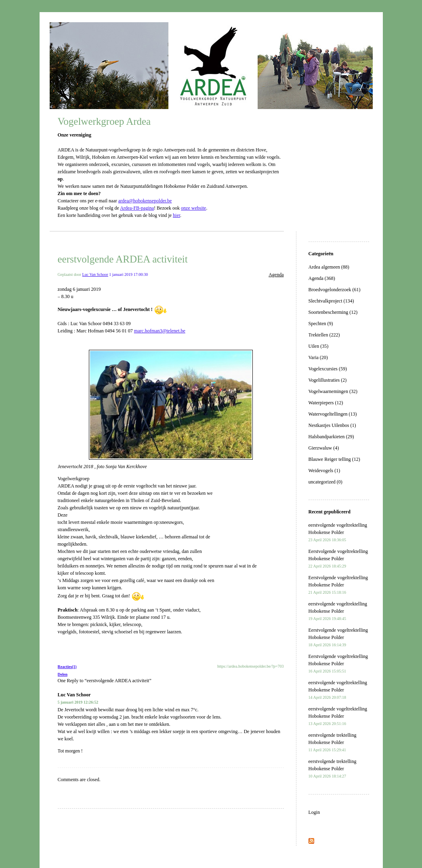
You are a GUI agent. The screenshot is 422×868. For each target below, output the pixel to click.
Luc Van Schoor (95, 274)
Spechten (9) (321, 324)
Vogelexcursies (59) (328, 369)
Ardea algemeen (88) (329, 267)
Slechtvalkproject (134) (331, 301)
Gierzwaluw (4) (324, 448)
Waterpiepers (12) (326, 403)
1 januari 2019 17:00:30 (128, 274)
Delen (63, 674)
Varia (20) (318, 357)
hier (176, 215)
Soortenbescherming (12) (333, 312)
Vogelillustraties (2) (328, 380)
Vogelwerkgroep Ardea (104, 121)
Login (314, 812)
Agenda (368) (322, 278)
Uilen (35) (319, 346)
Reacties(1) (67, 667)
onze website (193, 208)
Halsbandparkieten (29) (331, 437)
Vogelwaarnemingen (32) (333, 391)
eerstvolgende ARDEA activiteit (123, 259)
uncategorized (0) (325, 482)
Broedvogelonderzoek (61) (335, 290)
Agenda (276, 275)
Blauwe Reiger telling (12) (334, 459)
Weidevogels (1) (324, 471)
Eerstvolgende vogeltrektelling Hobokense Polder (338, 558)
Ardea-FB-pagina (137, 208)
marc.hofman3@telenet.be (160, 331)
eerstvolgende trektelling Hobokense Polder (333, 742)
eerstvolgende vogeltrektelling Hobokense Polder (338, 532)
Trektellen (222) (324, 335)
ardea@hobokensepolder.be (145, 201)
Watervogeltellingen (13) (333, 414)
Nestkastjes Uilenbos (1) (332, 425)
